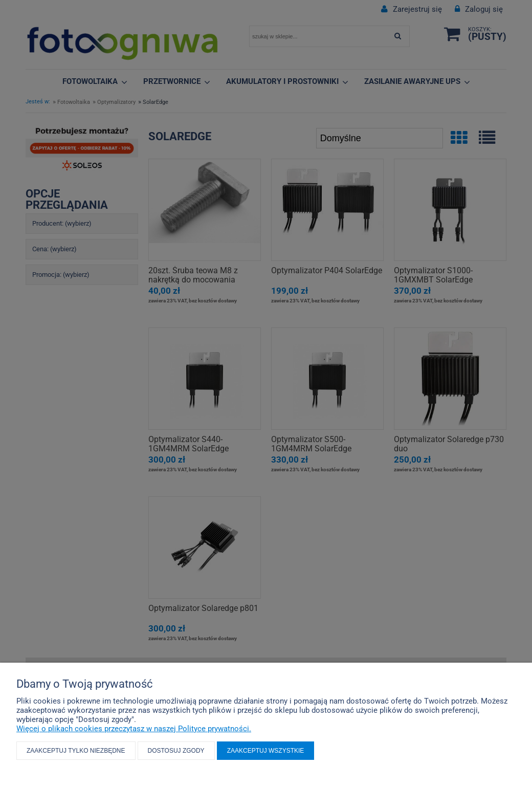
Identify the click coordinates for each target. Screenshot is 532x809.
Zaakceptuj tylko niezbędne (76, 751)
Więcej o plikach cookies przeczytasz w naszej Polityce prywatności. (134, 729)
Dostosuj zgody (176, 751)
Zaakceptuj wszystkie (266, 751)
